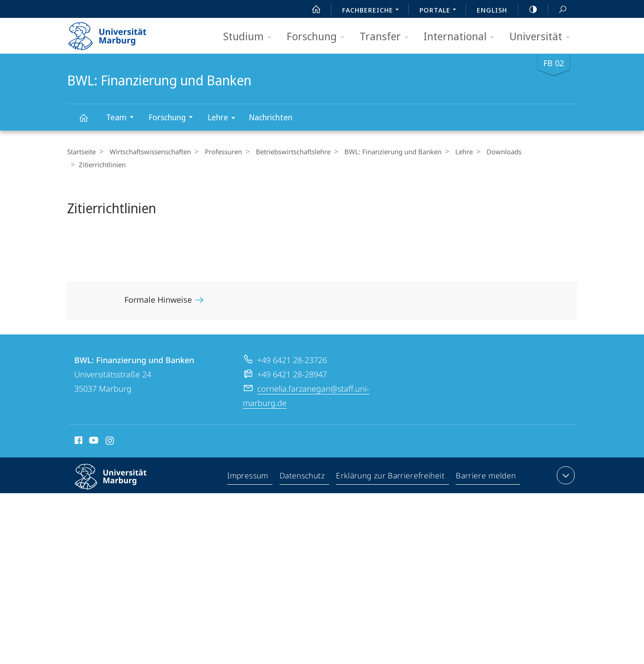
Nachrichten (271, 117)
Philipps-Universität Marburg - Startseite (115, 33)
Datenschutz (304, 464)
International (462, 37)
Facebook (78, 429)
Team (123, 118)
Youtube (93, 429)
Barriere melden (486, 464)
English (492, 10)
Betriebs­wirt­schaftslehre (286, 152)
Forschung (318, 37)
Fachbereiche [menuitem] (373, 11)
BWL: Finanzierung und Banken (89, 122)
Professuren (219, 152)
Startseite (81, 152)
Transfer (387, 37)
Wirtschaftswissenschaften (148, 152)
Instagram (110, 429)
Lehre (224, 119)
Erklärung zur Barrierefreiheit (392, 464)
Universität (542, 37)
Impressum (250, 464)
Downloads (491, 152)
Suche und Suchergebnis (558, 10)
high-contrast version (528, 9)
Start (311, 9)
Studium (250, 37)
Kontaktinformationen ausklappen (565, 462)
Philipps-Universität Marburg (119, 471)
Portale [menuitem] (440, 11)
